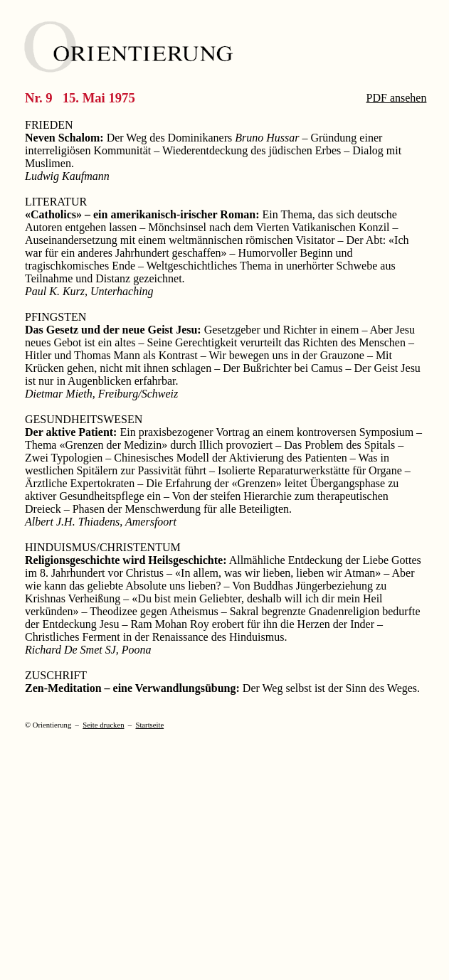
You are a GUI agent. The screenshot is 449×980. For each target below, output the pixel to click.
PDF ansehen (397, 98)
